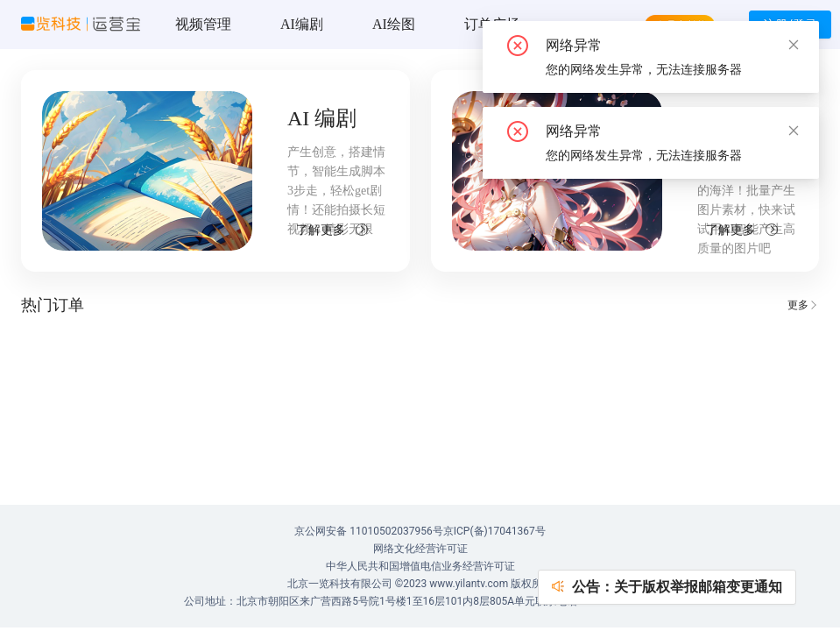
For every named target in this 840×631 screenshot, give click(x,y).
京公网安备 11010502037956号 (368, 531)
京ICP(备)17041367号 (494, 531)
